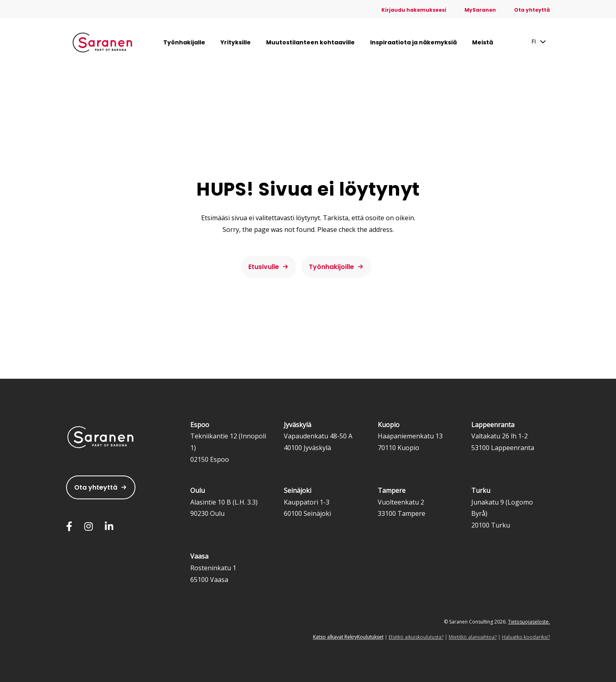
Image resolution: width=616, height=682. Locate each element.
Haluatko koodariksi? (526, 637)
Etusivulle (264, 267)
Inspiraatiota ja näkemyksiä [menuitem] (413, 42)
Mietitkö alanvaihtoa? (473, 637)
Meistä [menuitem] (483, 42)
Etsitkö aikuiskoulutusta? (416, 637)
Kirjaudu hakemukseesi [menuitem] (414, 10)
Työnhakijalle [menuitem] (184, 42)
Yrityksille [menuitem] (236, 42)
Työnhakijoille (331, 267)
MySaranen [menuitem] (480, 10)
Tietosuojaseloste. (529, 622)
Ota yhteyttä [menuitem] (532, 10)
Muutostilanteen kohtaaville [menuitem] (310, 42)
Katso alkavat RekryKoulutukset (348, 637)
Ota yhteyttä (96, 487)
